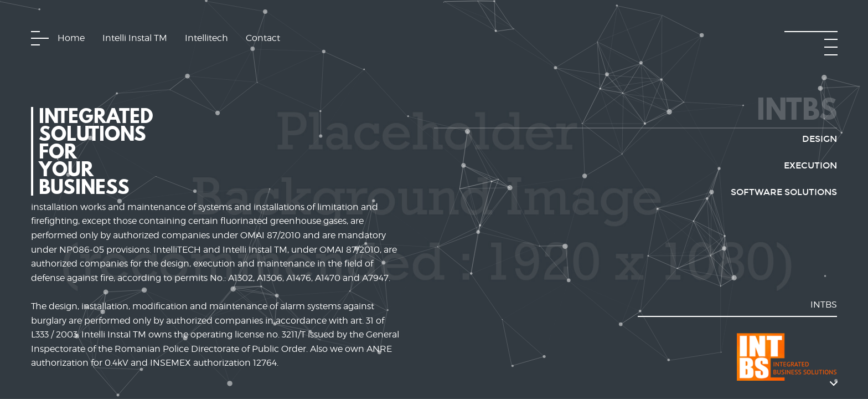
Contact (263, 38)
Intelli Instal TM (135, 38)
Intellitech (206, 38)
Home (71, 38)
